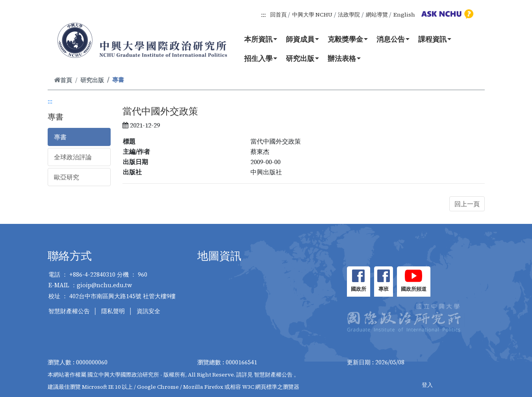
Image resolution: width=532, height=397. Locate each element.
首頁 (63, 80)
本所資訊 (261, 39)
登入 (427, 385)
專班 (384, 289)
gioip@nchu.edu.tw (105, 285)
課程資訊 (435, 39)
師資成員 (302, 39)
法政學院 (349, 15)
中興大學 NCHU (312, 15)
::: (263, 15)
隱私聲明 (113, 311)
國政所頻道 (414, 289)
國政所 (359, 289)
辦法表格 (344, 58)
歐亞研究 (67, 177)
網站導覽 (377, 15)
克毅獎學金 (348, 39)
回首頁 (278, 15)
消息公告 (393, 39)
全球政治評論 (73, 157)
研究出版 (302, 58)
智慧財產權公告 (69, 311)
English (404, 15)
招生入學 (261, 58)
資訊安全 (148, 311)
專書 (60, 137)
